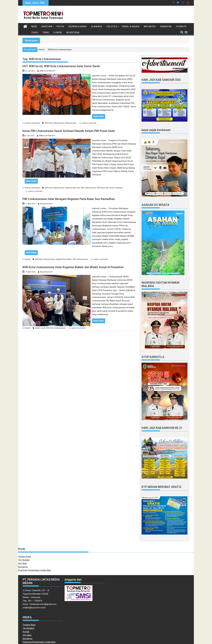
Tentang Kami (25, 556)
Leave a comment (89, 123)
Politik (60, 26)
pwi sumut (110, 188)
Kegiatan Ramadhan (64, 259)
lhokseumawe (71, 123)
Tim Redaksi (24, 560)
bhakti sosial (40, 328)
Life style (112, 26)
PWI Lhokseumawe (88, 188)
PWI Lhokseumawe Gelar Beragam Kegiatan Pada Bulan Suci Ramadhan (69, 199)
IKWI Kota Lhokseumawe (54, 123)
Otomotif (181, 26)
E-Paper (58, 33)
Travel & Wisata (130, 26)
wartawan (119, 188)
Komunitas (166, 26)
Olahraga (96, 26)
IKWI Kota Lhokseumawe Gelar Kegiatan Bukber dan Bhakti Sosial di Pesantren (73, 267)
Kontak (26, 632)
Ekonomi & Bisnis (78, 26)
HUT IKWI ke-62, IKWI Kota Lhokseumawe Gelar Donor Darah (61, 66)
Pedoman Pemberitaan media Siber (35, 570)
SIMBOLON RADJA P (47, 71)
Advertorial (73, 33)
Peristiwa (47, 26)
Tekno (46, 33)
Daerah (28, 123)
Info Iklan (22, 563)
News (34, 26)
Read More (99, 116)
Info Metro (150, 26)
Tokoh (35, 33)
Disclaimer (23, 567)
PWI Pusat (101, 188)
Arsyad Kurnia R (46, 204)
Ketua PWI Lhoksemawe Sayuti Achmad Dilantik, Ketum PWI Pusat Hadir (69, 131)
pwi (79, 188)
